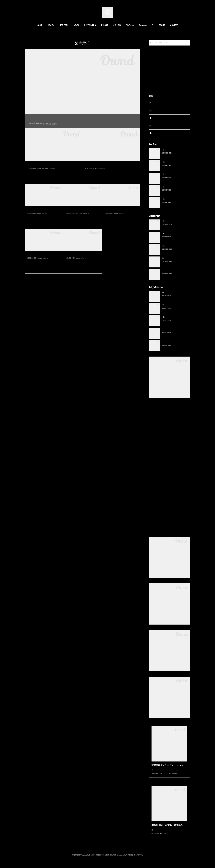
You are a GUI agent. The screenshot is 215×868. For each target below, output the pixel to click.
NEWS (76, 25)
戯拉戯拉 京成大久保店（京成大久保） (51, 171)
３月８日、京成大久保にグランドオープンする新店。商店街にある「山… (82, 222)
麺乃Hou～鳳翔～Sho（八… (121, 215)
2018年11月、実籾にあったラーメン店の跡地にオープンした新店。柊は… (44, 222)
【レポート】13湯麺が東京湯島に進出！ (167, 118)
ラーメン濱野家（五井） (173, 321)
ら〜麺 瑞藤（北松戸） (172, 237)
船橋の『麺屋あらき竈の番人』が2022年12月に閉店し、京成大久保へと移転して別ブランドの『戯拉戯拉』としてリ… (54, 177)
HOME (39, 25)
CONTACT (174, 25)
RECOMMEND (90, 25)
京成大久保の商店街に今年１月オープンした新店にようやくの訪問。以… (44, 266)
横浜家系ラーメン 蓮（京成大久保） (58, 118)
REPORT (105, 25)
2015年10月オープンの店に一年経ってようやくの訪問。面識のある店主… (121, 222)
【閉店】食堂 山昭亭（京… (44, 260)
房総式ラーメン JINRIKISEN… (83, 215)
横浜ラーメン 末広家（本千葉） (176, 296)
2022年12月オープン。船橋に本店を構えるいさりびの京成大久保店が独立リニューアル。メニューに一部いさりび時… (111, 177)
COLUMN (117, 25)
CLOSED (40, 272)
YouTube (130, 25)
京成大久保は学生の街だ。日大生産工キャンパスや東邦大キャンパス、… (82, 266)
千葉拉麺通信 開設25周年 (160, 103)
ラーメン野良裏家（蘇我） (174, 249)
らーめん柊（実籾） (40, 215)
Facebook (143, 25)
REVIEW (51, 25)
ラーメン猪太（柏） (171, 333)
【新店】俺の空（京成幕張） (175, 153)
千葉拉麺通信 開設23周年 (160, 126)
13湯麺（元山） (169, 345)
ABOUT (162, 25)
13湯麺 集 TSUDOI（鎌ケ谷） (175, 274)
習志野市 (53, 130)
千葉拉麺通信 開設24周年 (160, 111)
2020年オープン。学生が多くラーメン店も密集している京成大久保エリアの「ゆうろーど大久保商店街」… (83, 124)
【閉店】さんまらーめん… (82, 260)
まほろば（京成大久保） (100, 171)
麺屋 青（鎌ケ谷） (170, 262)
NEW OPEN (64, 25)
